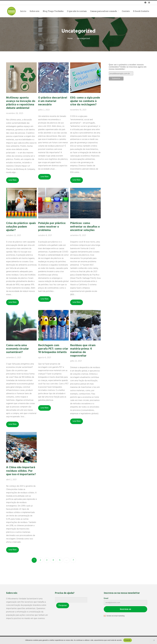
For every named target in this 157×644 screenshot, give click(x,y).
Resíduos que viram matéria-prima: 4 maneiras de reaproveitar (84, 351)
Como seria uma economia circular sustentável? (17, 349)
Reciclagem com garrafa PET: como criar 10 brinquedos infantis (54, 349)
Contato (126, 11)
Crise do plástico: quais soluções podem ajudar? (21, 227)
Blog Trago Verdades (53, 11)
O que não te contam (77, 11)
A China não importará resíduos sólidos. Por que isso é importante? (21, 471)
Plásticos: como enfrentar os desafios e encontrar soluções (86, 227)
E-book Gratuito (141, 11)
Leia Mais (13, 180)
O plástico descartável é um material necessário (53, 101)
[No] (154, 640)
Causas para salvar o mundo (104, 11)
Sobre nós (35, 11)
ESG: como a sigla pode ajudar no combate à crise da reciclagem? (86, 101)
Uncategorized (83, 39)
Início (23, 11)
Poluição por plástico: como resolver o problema (52, 227)
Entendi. (128, 640)
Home (70, 39)
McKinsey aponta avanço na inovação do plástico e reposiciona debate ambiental (21, 103)
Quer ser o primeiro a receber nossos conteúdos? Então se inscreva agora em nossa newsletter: (128, 67)
